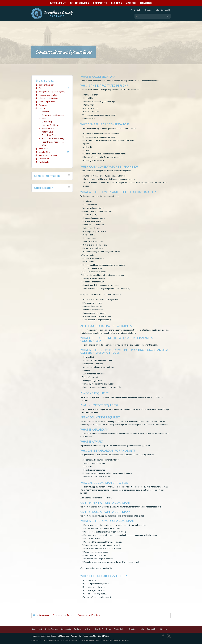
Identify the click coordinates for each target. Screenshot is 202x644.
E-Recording (47, 122)
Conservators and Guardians (53, 115)
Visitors (131, 3)
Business (116, 3)
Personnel (43, 105)
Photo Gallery (137, 10)
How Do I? (146, 3)
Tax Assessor (44, 159)
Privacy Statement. (87, 640)
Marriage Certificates (50, 125)
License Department (47, 102)
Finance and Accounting (48, 95)
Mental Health (48, 129)
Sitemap (163, 629)
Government (58, 3)
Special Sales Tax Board (48, 155)
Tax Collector (44, 162)
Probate (42, 108)
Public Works (44, 149)
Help (157, 10)
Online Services (79, 3)
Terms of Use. (100, 640)
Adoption (46, 112)
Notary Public (47, 132)
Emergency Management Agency (52, 92)
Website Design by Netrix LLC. (118, 640)
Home (34, 615)
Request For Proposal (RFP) (53, 139)
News (108, 629)
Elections (46, 118)
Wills (44, 145)
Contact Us (166, 10)
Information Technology (48, 98)
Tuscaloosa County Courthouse (44, 636)
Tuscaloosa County (54, 640)
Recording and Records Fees (53, 142)
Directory (149, 10)
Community (100, 3)
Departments (58, 615)
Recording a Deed (49, 135)
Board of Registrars (47, 85)
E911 (41, 88)
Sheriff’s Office (45, 152)
